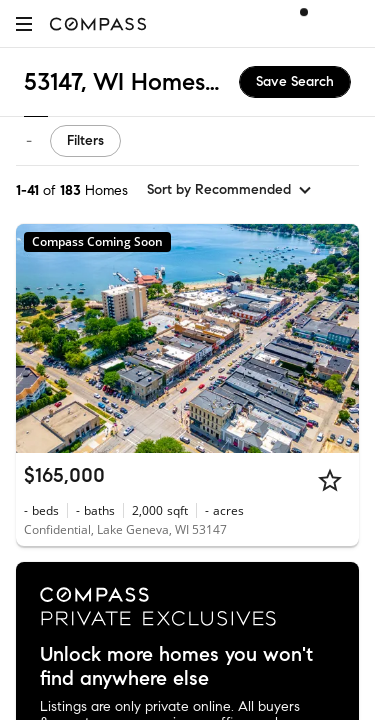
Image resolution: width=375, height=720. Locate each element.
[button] (24, 23)
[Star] (330, 480)
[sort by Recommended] (230, 190)
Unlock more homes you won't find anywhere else (176, 667)
